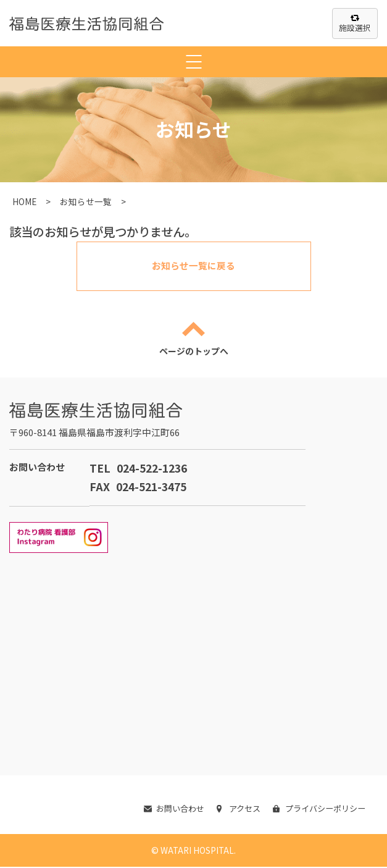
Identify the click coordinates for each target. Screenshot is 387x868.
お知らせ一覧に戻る (194, 266)
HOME (24, 201)
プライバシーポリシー (316, 809)
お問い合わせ (164, 809)
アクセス (231, 809)
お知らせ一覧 (86, 201)
